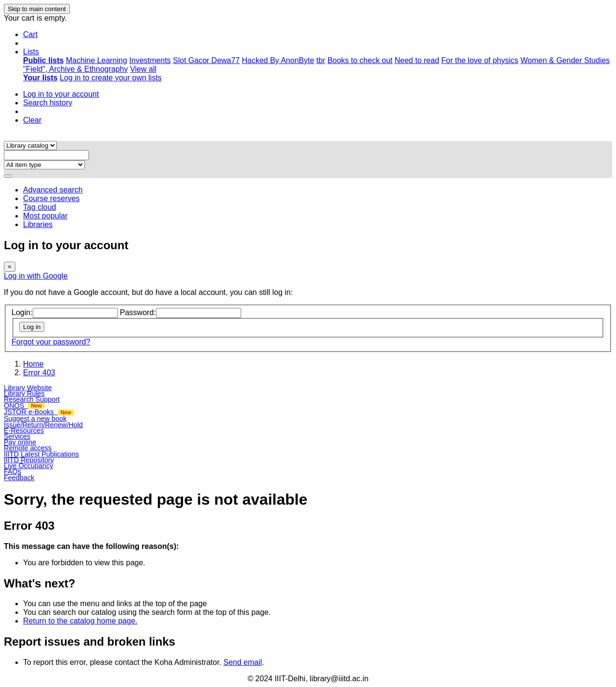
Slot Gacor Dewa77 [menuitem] (206, 60)
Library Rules (24, 394)
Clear (32, 120)
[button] (30, 34)
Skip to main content (37, 9)
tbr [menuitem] (321, 60)
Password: (138, 312)
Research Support (32, 399)
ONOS (24, 406)
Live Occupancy (28, 466)
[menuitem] (43, 60)
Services (17, 436)
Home (33, 364)
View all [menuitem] (143, 69)
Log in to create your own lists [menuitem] (111, 78)
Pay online (20, 442)
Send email (243, 662)
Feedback (19, 478)
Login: (22, 312)
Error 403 (39, 373)
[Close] (10, 267)
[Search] (8, 176)
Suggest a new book (35, 419)
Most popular (45, 216)
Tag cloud (40, 207)
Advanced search (53, 190)
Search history (48, 103)
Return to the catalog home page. (80, 621)
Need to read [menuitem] (417, 60)
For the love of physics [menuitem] (480, 60)
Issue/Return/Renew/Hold (43, 425)
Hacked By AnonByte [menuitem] (278, 60)
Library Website (28, 388)
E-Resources (24, 431)
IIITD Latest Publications (41, 454)
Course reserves (51, 198)
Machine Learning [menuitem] (96, 60)
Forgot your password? (51, 342)
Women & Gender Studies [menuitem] (565, 60)
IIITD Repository (29, 460)
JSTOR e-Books (39, 412)
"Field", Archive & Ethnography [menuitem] (76, 69)
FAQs (13, 471)
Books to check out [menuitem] (360, 60)
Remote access (28, 448)
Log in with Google (36, 276)
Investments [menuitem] (150, 60)
